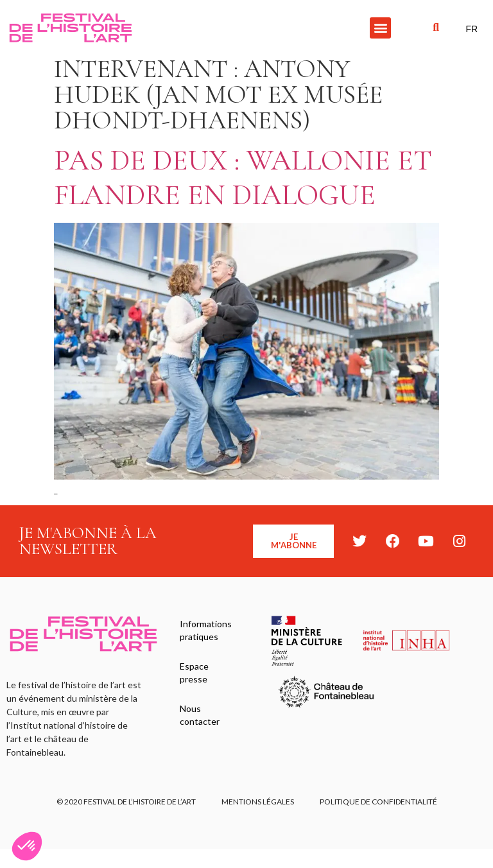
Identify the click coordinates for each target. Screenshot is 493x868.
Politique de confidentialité (378, 802)
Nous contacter (200, 715)
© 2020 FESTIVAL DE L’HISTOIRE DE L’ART (126, 802)
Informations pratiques (206, 630)
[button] (380, 28)
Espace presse (194, 673)
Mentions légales (258, 802)
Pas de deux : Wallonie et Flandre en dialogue (243, 178)
